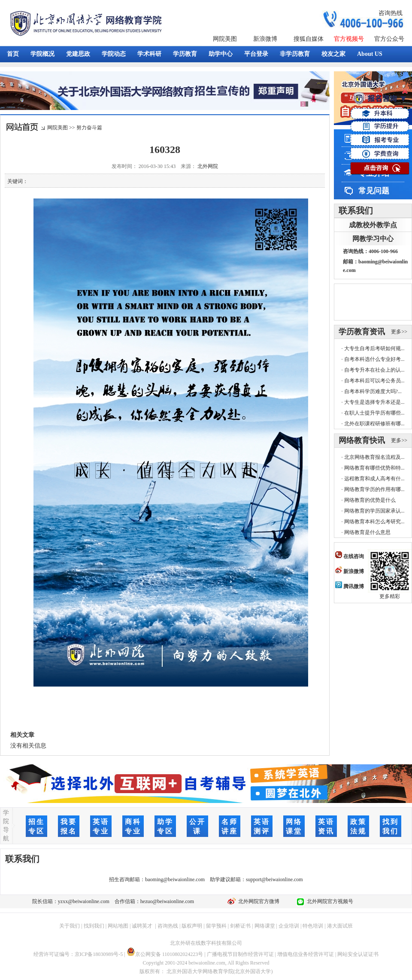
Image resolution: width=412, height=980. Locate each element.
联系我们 (356, 211)
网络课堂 (265, 926)
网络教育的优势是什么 (370, 500)
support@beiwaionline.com (274, 879)
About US (370, 54)
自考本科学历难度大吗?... (373, 391)
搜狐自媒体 (309, 39)
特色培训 (313, 926)
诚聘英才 (142, 926)
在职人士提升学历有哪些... (374, 413)
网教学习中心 (373, 239)
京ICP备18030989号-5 (99, 954)
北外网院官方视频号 (329, 901)
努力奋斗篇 (89, 128)
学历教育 (185, 54)
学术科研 (149, 54)
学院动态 (114, 54)
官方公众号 (389, 39)
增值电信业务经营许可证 (306, 954)
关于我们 (70, 926)
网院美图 (225, 39)
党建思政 (78, 54)
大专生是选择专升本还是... (374, 402)
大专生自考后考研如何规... (374, 348)
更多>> (399, 332)
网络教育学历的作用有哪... (374, 489)
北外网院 (208, 166)
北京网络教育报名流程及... (374, 457)
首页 (13, 54)
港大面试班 (340, 926)
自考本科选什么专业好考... (374, 359)
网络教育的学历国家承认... (374, 511)
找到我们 (94, 926)
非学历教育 (295, 54)
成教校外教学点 (373, 225)
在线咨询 (350, 556)
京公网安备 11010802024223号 (165, 954)
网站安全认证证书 (358, 954)
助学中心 (221, 54)
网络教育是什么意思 (367, 532)
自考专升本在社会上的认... (374, 370)
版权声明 (192, 926)
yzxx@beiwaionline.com (84, 901)
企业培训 (289, 926)
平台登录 (256, 54)
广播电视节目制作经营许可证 (240, 954)
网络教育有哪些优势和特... (374, 468)
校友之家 (333, 54)
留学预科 (216, 926)
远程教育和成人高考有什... (374, 479)
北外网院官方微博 (257, 901)
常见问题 (374, 191)
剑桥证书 (240, 926)
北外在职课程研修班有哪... (374, 424)
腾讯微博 (350, 586)
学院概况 (42, 54)
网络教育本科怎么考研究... (374, 522)
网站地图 (118, 926)
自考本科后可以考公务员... (374, 381)
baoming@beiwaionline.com (175, 879)
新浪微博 (265, 39)
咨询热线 (391, 13)
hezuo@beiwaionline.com (167, 901)
